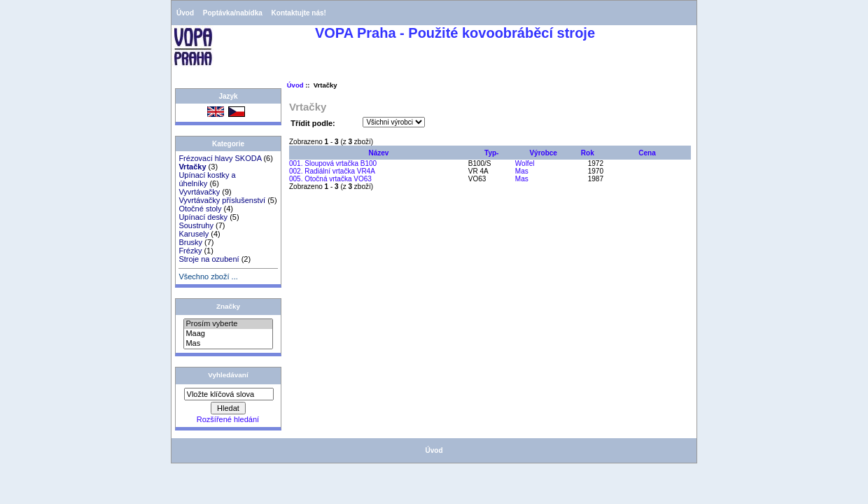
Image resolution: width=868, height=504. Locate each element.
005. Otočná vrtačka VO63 (330, 179)
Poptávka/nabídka (233, 13)
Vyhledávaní (228, 375)
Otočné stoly (200, 209)
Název (378, 153)
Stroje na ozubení (209, 259)
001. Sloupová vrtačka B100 (333, 163)
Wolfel (525, 163)
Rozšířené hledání (228, 419)
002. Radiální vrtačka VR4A (332, 171)
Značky (228, 306)
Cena (647, 153)
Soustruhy (196, 225)
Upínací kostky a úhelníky (207, 179)
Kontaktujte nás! (299, 13)
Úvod (185, 13)
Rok (588, 153)
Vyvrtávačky (199, 192)
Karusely (194, 234)
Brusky (190, 242)
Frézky (190, 251)
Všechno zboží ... (208, 276)
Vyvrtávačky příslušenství (222, 200)
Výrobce (543, 153)
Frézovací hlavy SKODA (220, 158)
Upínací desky (203, 217)
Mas (228, 344)
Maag (228, 334)
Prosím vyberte (228, 324)
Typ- (491, 153)
